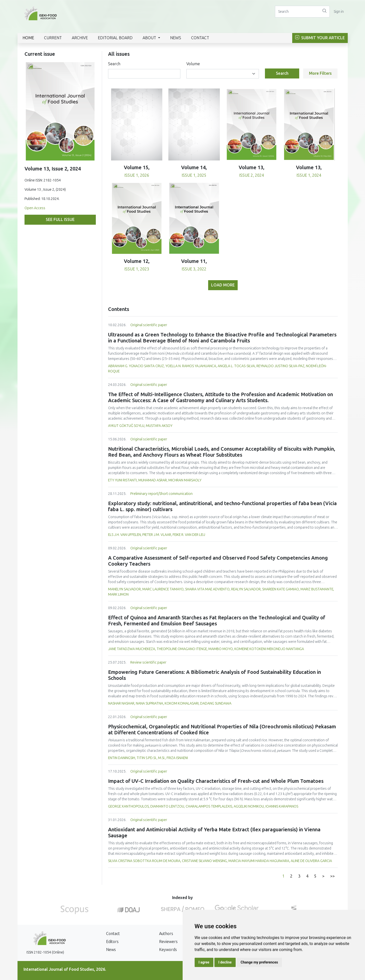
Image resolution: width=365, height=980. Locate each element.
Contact (200, 38)
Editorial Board (115, 38)
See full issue (60, 220)
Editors (112, 942)
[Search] (297, 12)
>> (332, 876)
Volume (193, 64)
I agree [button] (204, 962)
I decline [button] (225, 962)
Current (53, 38)
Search (114, 64)
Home (28, 38)
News (176, 38)
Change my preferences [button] (259, 962)
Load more (223, 285)
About (150, 38)
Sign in (339, 12)
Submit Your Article (320, 38)
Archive (80, 38)
